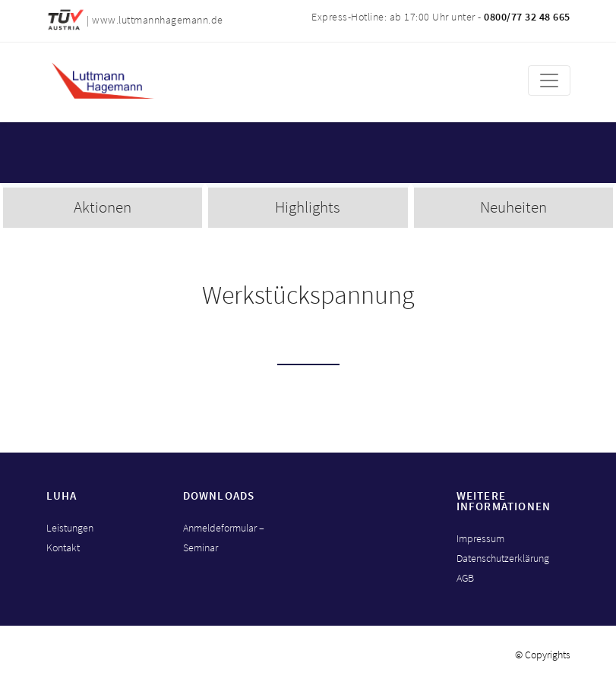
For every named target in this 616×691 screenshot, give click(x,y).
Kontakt (63, 547)
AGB (465, 578)
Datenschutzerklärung (503, 558)
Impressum (480, 538)
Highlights (308, 207)
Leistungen (70, 528)
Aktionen (103, 207)
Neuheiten (513, 207)
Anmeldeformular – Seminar (224, 538)
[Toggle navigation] (549, 80)
